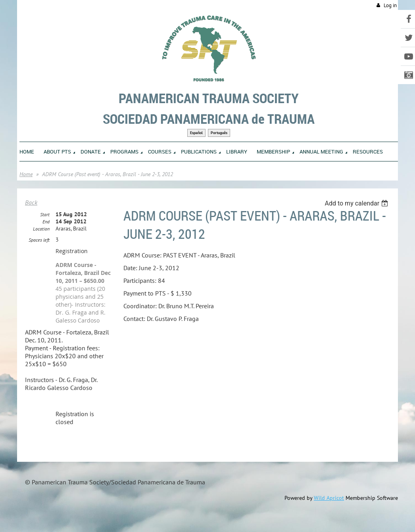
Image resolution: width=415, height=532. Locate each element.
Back (31, 202)
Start (45, 214)
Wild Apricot (329, 498)
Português (219, 133)
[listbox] (357, 203)
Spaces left (39, 240)
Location (41, 229)
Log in (390, 5)
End (46, 222)
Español (196, 133)
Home (26, 174)
